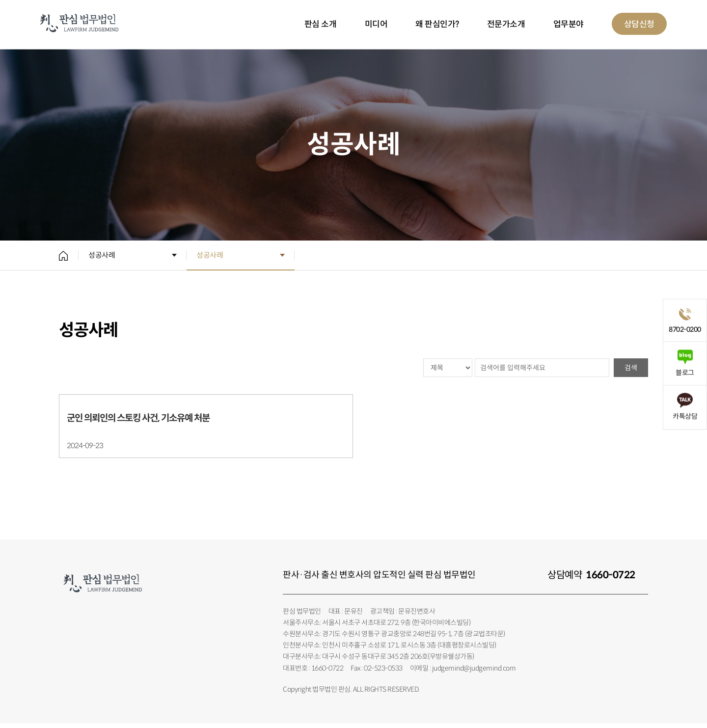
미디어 (376, 24)
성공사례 (102, 255)
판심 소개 (321, 24)
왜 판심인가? (437, 24)
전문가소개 (506, 24)
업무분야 (569, 24)
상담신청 (639, 24)
